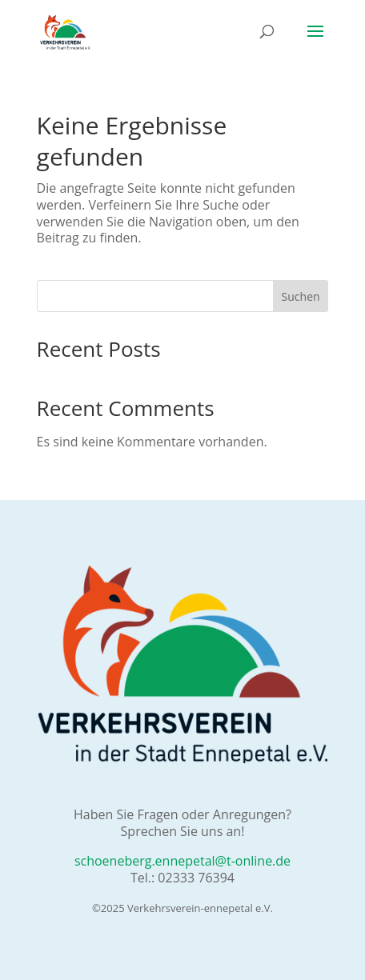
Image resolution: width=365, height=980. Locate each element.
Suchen (301, 296)
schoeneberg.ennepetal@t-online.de (182, 861)
